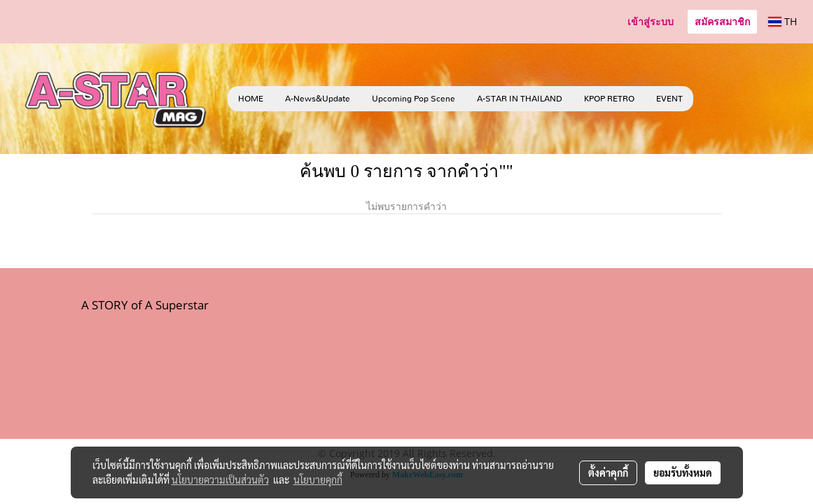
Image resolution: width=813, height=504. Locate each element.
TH (783, 21)
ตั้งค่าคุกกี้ (608, 472)
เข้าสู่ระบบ (651, 22)
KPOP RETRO (609, 99)
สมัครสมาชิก (722, 22)
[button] (714, 99)
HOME (251, 99)
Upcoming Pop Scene (414, 99)
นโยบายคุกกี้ (318, 479)
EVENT (669, 99)
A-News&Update (318, 99)
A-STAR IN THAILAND (520, 99)
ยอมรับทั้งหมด (683, 472)
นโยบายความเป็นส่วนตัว (220, 479)
